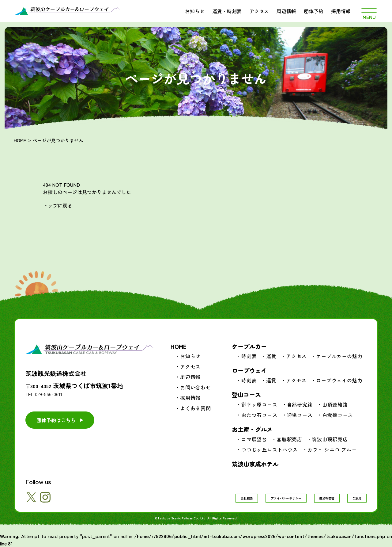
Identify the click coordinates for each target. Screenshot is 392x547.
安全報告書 (327, 498)
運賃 (271, 356)
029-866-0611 (49, 394)
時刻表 (249, 356)
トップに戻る (58, 205)
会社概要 (247, 498)
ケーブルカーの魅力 (339, 356)
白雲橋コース (338, 415)
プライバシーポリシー (286, 498)
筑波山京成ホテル (255, 464)
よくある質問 (196, 408)
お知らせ (195, 11)
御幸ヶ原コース (259, 404)
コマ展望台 (254, 439)
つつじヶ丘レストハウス (270, 449)
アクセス (259, 11)
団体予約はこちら (56, 420)
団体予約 (314, 11)
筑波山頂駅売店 (330, 439)
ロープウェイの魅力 (339, 380)
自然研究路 (300, 404)
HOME (20, 140)
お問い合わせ (196, 387)
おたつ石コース (259, 415)
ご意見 (357, 498)
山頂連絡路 (335, 404)
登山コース (246, 394)
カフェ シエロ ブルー (332, 449)
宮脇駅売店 (289, 439)
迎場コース (300, 415)
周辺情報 (286, 11)
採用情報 (341, 11)
